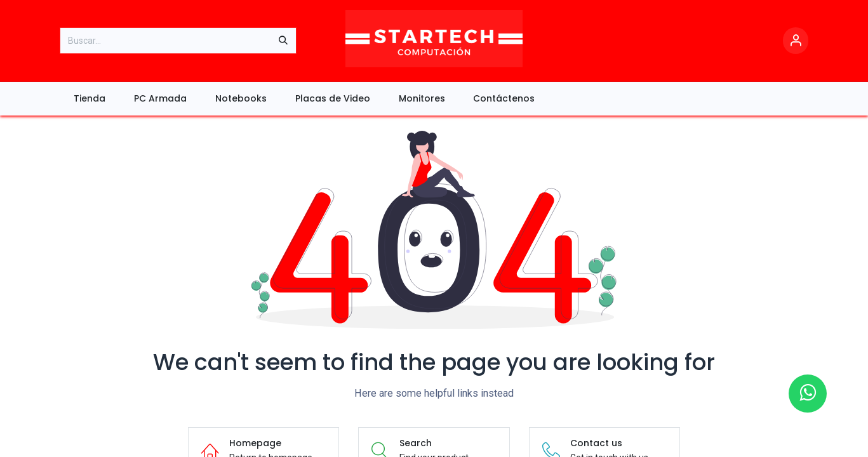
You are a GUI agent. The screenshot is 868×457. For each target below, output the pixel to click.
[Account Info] (796, 41)
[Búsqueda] (283, 41)
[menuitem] (90, 99)
